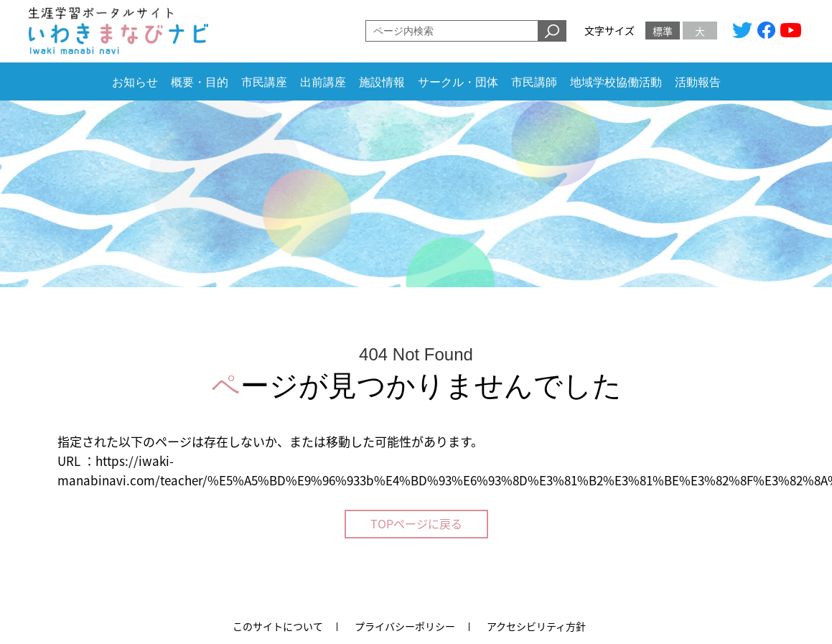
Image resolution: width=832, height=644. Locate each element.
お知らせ (135, 82)
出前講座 (323, 82)
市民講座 (264, 82)
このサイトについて (278, 626)
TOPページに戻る (416, 523)
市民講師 (534, 82)
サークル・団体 (458, 82)
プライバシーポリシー (405, 626)
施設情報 (382, 82)
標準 (663, 31)
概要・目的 (200, 82)
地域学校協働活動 (616, 82)
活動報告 (698, 82)
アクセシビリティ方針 (536, 626)
